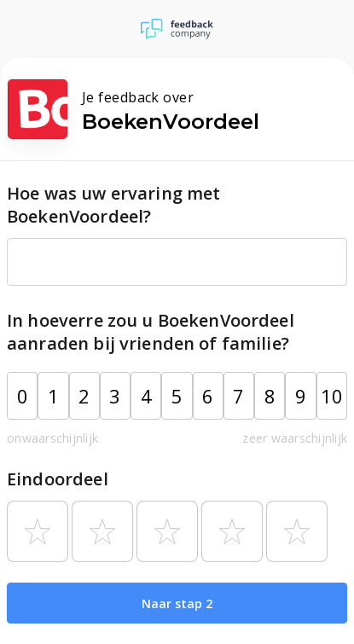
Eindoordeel (58, 479)
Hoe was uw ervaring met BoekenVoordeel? (113, 205)
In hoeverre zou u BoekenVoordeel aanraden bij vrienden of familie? (151, 332)
